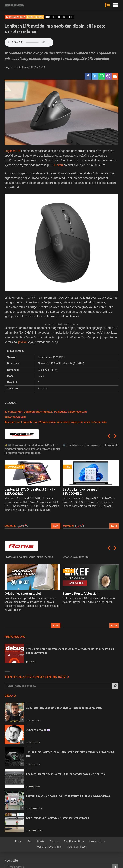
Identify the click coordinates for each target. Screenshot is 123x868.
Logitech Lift (13, 151)
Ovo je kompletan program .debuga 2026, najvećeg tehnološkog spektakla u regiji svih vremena (70, 651)
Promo (30, 17)
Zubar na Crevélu (15, 417)
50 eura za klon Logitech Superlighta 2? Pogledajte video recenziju (46, 412)
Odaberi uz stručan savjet (23, 593)
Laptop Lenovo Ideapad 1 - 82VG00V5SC (82, 491)
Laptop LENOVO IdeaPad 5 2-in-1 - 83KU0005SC (30, 491)
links (48, 17)
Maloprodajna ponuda (15, 17)
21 (22, 764)
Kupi (56, 526)
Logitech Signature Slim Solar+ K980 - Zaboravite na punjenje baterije (66, 774)
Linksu (59, 165)
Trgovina (39, 17)
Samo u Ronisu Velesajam (81, 593)
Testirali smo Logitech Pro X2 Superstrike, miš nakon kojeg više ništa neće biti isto (56, 422)
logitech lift (68, 17)
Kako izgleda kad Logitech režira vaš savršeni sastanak (58, 818)
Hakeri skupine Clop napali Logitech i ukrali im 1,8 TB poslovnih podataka (68, 796)
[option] (32, 486)
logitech (56, 17)
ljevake (22, 342)
